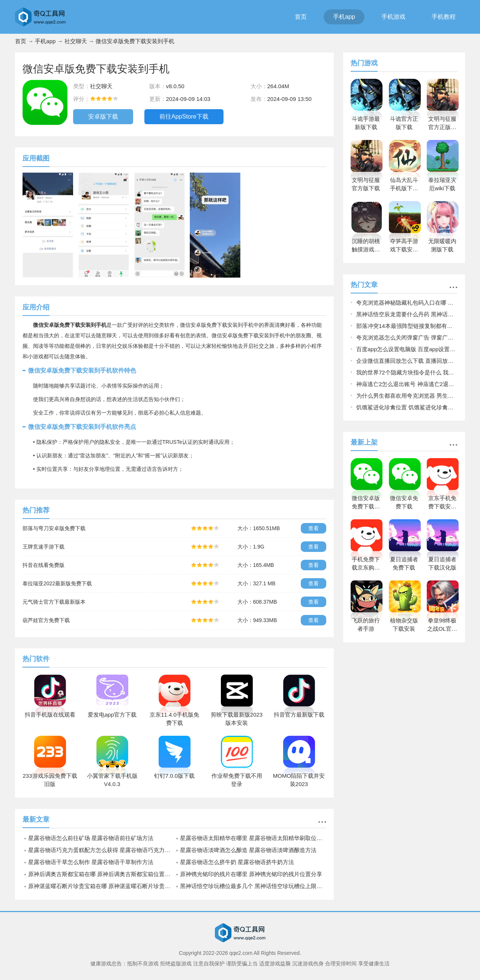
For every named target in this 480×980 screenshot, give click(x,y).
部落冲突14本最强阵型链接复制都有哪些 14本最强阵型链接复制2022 (407, 326)
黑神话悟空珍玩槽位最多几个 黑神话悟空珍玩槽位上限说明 (253, 886)
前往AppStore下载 (184, 116)
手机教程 (444, 17)
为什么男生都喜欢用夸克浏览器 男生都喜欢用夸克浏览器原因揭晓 (407, 396)
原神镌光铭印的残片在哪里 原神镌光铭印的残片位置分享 (251, 874)
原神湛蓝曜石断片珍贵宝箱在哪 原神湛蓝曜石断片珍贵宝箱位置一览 (101, 886)
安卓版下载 (103, 116)
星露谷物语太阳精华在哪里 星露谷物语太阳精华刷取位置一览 (253, 838)
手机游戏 (393, 17)
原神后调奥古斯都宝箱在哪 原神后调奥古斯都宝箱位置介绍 (101, 874)
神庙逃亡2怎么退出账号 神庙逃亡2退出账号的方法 (407, 384)
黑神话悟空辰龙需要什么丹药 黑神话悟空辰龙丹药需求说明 (407, 314)
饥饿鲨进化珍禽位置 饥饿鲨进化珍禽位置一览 (407, 407)
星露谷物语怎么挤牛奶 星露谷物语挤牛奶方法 (237, 862)
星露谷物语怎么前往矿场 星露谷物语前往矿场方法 (91, 838)
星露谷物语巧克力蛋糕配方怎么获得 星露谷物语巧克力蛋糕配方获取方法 (101, 850)
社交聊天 (76, 41)
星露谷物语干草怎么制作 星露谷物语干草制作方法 (91, 862)
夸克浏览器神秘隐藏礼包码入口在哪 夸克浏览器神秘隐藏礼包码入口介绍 (407, 303)
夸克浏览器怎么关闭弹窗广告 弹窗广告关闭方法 (407, 337)
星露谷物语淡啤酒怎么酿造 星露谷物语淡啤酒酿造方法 (248, 850)
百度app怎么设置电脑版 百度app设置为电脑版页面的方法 (407, 349)
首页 (301, 17)
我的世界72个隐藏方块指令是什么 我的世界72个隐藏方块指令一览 (407, 372)
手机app (344, 17)
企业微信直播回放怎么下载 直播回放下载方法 (407, 361)
